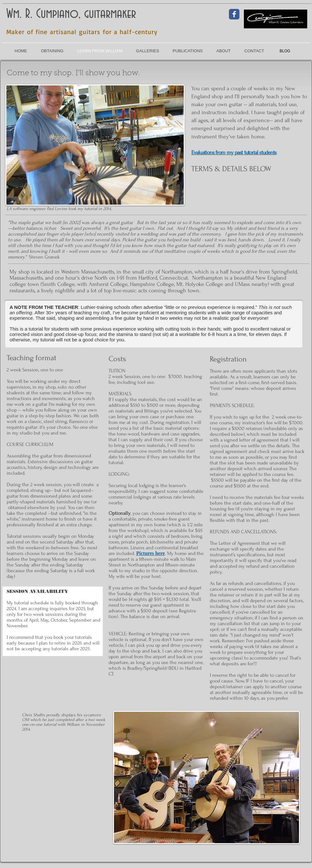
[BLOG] (285, 51)
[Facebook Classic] (234, 14)
